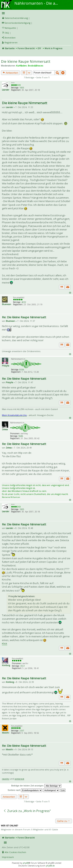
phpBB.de (50, 866)
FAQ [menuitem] (7, 33)
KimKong (6, 665)
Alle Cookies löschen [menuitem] (15, 852)
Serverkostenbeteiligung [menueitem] (18, 23)
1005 (22, 88)
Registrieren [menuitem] (11, 42)
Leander (6, 90)
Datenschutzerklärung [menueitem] (16, 18)
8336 (22, 370)
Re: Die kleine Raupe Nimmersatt (24, 317)
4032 (24, 302)
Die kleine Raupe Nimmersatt (26, 61)
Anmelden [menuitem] (10, 38)
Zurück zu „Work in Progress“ (27, 811)
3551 (23, 666)
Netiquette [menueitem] (10, 28)
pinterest (19, 779)
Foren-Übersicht (26, 48)
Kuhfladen (21, 66)
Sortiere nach (25, 790)
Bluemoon (7, 304)
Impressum (8, 857)
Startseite (10, 48)
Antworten (10, 73)
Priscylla (6, 366)
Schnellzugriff (36, 13)
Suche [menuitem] (4, 54)
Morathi (6, 733)
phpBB (26, 863)
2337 (22, 731)
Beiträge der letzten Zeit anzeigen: (36, 786)
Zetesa (5, 429)
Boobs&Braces (35, 66)
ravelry (6, 779)
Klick (5, 644)
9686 (21, 436)
